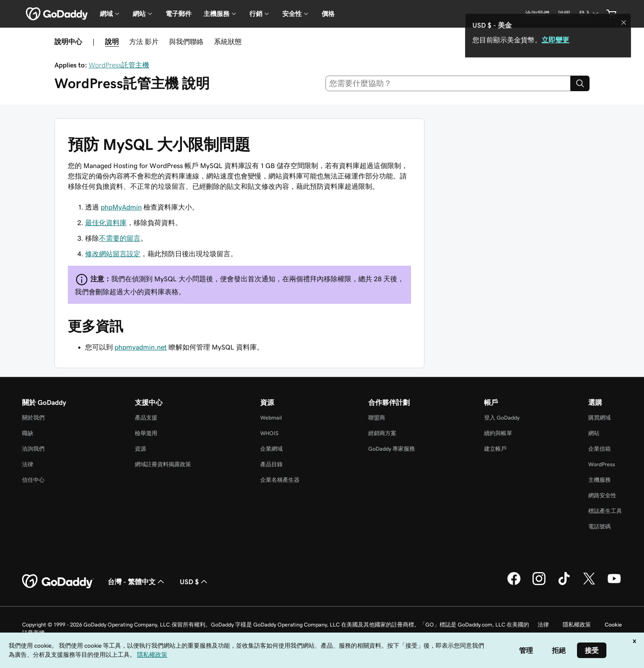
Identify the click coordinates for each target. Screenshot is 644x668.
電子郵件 (179, 14)
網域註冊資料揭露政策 (163, 464)
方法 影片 (144, 41)
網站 (594, 433)
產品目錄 (271, 464)
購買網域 (599, 418)
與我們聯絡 (186, 41)
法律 (28, 464)
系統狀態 (228, 41)
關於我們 (33, 418)
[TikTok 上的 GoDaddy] (564, 584)
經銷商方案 (382, 433)
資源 (140, 449)
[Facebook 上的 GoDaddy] (514, 584)
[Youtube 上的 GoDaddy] (614, 584)
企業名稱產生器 (280, 480)
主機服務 (599, 480)
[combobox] (448, 83)
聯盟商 (377, 418)
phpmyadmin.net (141, 347)
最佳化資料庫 (106, 223)
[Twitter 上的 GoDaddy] (589, 584)
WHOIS (269, 433)
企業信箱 (599, 449)
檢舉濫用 (146, 433)
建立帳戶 (495, 449)
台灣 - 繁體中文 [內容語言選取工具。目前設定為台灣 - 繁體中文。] (137, 582)
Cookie (613, 625)
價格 (328, 14)
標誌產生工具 (605, 511)
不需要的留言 (120, 238)
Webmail (271, 418)
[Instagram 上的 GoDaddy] (539, 584)
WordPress (602, 464)
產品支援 (146, 418)
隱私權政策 (577, 625)
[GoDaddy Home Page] (58, 582)
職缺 (28, 433)
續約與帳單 (498, 433)
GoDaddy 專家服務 (392, 449)
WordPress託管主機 (119, 65)
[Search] (580, 83)
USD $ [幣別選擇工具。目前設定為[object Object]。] (194, 582)
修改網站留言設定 (113, 254)
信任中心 (33, 480)
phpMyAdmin (121, 207)
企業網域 (271, 449)
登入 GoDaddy (502, 418)
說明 (112, 41)
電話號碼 (599, 526)
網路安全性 (602, 495)
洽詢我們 (33, 449)
